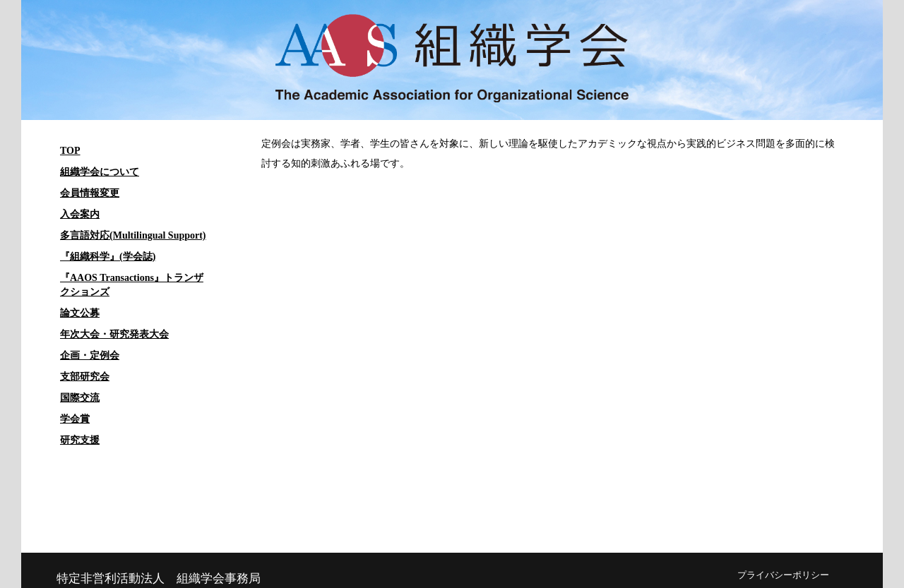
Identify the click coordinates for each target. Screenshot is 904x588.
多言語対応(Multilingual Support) (133, 235)
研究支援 (80, 440)
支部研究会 (85, 377)
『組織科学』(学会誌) (108, 257)
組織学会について (100, 172)
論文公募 (80, 313)
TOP (70, 151)
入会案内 (80, 214)
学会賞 (75, 419)
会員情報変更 (90, 193)
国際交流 (80, 398)
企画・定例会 (90, 355)
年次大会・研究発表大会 (114, 334)
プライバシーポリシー (783, 575)
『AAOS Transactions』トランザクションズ (132, 285)
